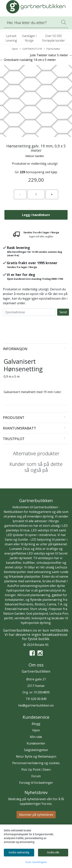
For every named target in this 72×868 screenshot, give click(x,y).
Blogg (36, 724)
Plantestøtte (52, 49)
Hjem (15, 49)
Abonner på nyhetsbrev (36, 815)
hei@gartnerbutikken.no (36, 705)
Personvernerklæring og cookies (36, 763)
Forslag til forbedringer (36, 783)
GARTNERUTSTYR (31, 49)
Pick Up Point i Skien (36, 770)
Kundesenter (36, 743)
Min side (36, 737)
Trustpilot (14, 439)
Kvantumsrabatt (19, 428)
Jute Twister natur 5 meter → (51, 55)
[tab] (36, 349)
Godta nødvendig (19, 852)
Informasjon (15, 349)
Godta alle (53, 852)
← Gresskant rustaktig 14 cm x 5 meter (28, 60)
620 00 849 (39, 699)
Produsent (14, 417)
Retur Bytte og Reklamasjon (36, 756)
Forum (36, 776)
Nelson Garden (35, 156)
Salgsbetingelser (36, 750)
